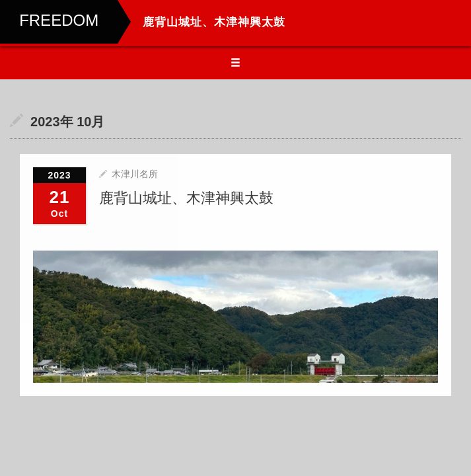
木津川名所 (135, 174)
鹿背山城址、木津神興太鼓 (186, 198)
